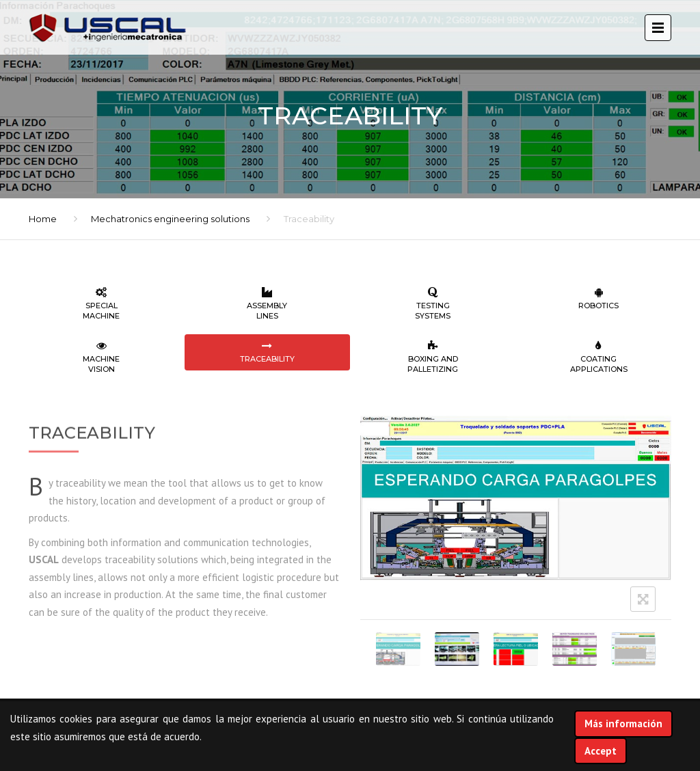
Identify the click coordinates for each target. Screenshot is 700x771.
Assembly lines (268, 304)
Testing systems (433, 304)
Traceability (268, 352)
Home (43, 219)
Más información (623, 723)
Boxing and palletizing (433, 357)
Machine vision (102, 357)
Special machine (102, 304)
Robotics (599, 299)
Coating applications (599, 357)
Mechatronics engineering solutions (170, 219)
